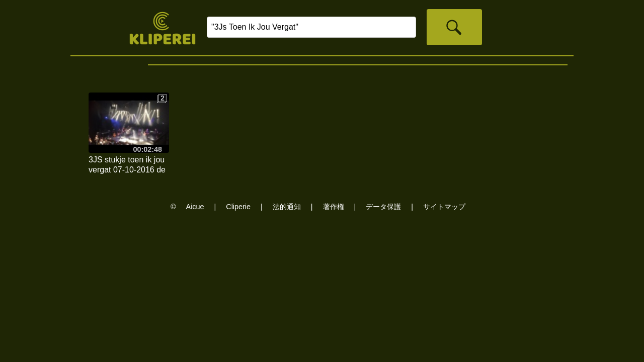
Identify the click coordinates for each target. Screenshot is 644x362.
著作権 (334, 207)
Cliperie (238, 207)
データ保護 (383, 207)
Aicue (195, 207)
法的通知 (287, 207)
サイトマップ (444, 207)
